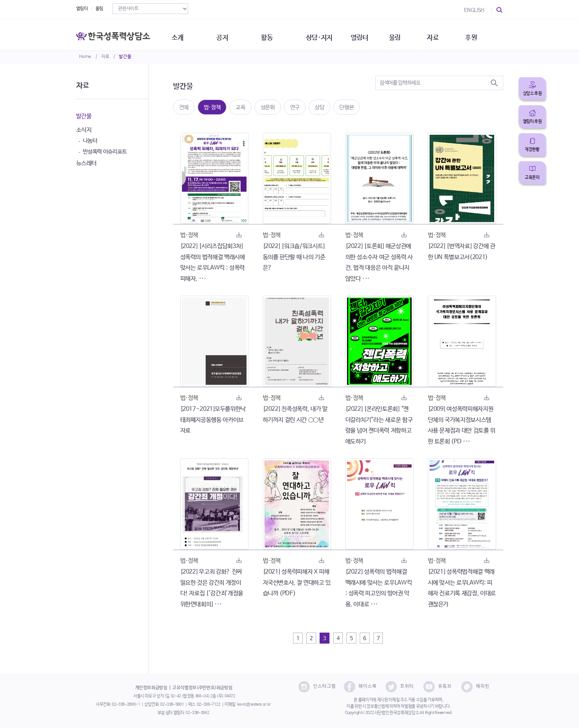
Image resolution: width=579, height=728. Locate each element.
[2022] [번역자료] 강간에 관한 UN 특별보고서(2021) (462, 252)
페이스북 (360, 687)
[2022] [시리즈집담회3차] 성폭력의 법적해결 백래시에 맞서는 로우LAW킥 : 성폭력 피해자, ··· (213, 263)
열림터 (82, 9)
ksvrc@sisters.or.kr (254, 705)
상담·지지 (328, 34)
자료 (105, 57)
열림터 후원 (532, 122)
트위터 (400, 687)
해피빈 (475, 687)
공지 (228, 34)
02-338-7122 (209, 705)
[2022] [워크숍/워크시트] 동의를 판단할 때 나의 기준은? (294, 257)
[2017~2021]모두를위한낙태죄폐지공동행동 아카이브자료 (213, 420)
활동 (274, 34)
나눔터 (90, 141)
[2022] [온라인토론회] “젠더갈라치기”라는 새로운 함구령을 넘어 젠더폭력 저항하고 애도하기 (379, 425)
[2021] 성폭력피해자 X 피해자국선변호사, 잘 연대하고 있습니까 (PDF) (297, 583)
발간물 (125, 57)
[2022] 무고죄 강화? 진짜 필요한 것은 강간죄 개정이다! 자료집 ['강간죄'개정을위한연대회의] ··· (212, 588)
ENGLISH (474, 10)
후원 (485, 34)
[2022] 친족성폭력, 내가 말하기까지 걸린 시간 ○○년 (295, 415)
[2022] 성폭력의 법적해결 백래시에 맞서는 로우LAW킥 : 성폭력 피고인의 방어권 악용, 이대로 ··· (379, 588)
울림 (99, 9)
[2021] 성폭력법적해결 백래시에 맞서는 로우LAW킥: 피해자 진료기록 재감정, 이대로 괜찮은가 (462, 588)
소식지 (84, 130)
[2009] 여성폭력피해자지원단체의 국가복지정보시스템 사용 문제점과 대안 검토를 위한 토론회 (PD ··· (462, 425)
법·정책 (212, 107)
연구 (295, 107)
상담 (319, 107)
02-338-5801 (172, 705)
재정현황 (532, 150)
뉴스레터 (87, 163)
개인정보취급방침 (151, 688)
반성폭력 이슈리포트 (105, 152)
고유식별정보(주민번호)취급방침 (202, 688)
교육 (240, 107)
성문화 (268, 107)
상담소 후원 (532, 94)
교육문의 (532, 178)
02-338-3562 (197, 713)
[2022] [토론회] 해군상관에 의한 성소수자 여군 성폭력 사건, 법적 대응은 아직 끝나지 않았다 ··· (379, 263)
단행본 (346, 107)
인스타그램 (317, 687)
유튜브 (438, 687)
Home (85, 57)
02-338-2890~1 (126, 705)
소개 (182, 34)
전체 (184, 107)
